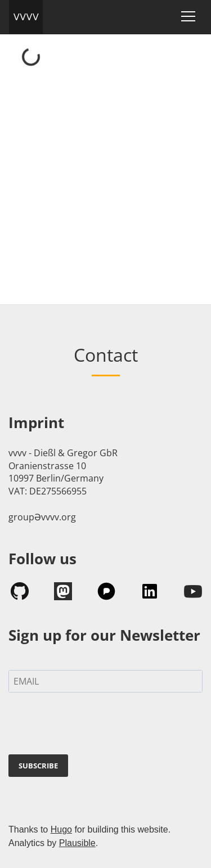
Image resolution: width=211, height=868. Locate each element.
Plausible (77, 843)
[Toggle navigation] (188, 16)
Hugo (61, 829)
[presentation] (77, 721)
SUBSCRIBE (38, 766)
